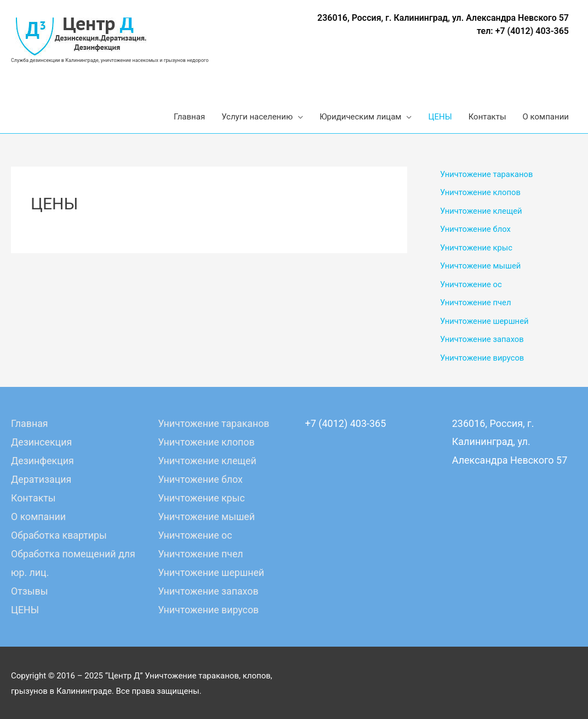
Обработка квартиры (59, 535)
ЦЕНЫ (25, 608)
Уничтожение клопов (481, 193)
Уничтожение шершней (485, 323)
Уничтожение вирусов (483, 359)
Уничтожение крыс (477, 249)
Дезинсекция (42, 443)
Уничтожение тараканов (487, 175)
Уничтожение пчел (476, 304)
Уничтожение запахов (483, 341)
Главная (30, 425)
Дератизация (42, 480)
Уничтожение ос (471, 286)
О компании (39, 517)
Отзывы (30, 589)
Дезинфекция (43, 461)
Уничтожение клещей (482, 212)
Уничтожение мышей (481, 267)
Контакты (34, 498)
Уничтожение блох (476, 230)
